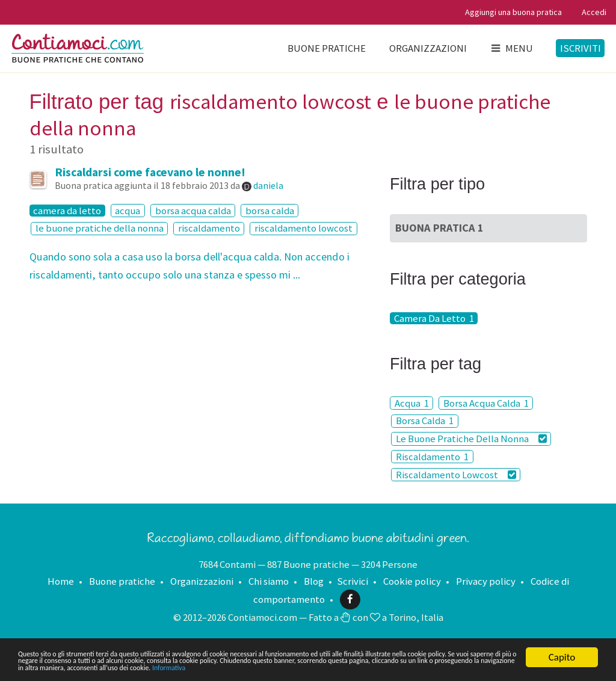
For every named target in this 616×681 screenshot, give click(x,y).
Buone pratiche (327, 48)
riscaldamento (209, 229)
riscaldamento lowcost (303, 229)
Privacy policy (486, 581)
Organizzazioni (428, 48)
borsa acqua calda (193, 211)
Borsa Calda (425, 421)
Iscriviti (581, 48)
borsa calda (270, 211)
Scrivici (353, 581)
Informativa (118, 667)
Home (61, 581)
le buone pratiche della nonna (100, 229)
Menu (511, 48)
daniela (268, 185)
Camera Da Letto (434, 318)
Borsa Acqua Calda (486, 403)
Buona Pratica (439, 228)
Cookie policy (412, 581)
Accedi (594, 12)
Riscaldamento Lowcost (456, 475)
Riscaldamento (432, 457)
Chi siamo (269, 581)
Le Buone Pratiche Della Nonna (471, 439)
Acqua (412, 403)
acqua (128, 211)
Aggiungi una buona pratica (513, 12)
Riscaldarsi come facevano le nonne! (150, 172)
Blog (314, 581)
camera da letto (67, 211)
